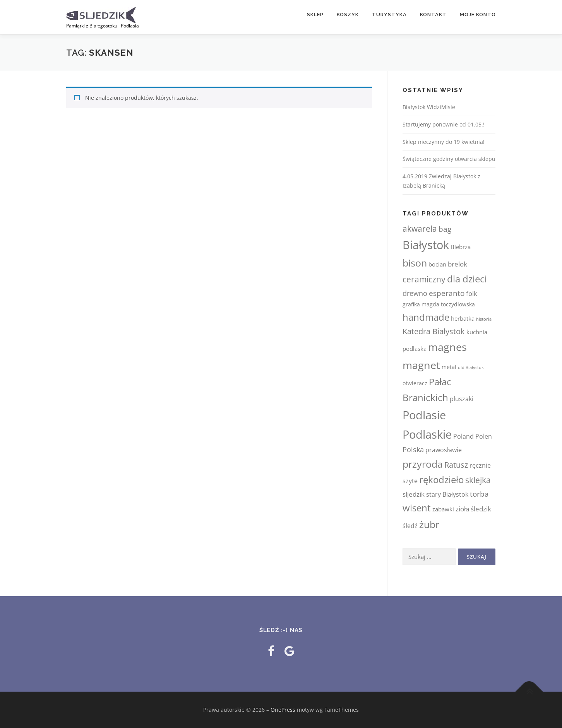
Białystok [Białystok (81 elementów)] (426, 245)
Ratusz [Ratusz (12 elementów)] (456, 465)
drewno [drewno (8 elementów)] (415, 293)
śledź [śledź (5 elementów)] (410, 526)
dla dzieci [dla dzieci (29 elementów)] (467, 279)
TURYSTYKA (389, 15)
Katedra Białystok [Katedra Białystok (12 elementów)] (434, 331)
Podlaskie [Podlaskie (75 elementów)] (427, 434)
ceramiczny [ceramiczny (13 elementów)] (424, 279)
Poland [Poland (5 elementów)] (463, 436)
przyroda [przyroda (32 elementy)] (423, 464)
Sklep (315, 15)
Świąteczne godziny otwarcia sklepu (449, 159)
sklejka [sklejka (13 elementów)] (478, 480)
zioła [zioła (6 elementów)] (462, 509)
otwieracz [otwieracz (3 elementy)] (415, 383)
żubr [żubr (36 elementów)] (429, 524)
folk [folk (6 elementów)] (472, 293)
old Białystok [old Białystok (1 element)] (471, 367)
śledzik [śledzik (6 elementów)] (481, 509)
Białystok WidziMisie (429, 107)
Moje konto (478, 15)
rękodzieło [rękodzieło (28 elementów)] (441, 479)
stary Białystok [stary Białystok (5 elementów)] (447, 494)
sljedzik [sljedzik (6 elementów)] (414, 494)
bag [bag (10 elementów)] (445, 229)
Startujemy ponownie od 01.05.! (444, 124)
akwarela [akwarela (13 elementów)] (420, 229)
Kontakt (433, 15)
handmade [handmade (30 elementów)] (426, 317)
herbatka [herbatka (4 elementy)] (463, 318)
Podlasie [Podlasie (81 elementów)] (424, 415)
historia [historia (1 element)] (484, 319)
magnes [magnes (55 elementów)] (447, 347)
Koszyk (348, 15)
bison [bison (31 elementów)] (415, 263)
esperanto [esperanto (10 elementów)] (447, 293)
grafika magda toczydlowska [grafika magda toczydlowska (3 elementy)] (439, 304)
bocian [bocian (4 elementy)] (437, 264)
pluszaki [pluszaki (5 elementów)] (462, 399)
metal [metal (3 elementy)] (449, 367)
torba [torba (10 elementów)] (479, 494)
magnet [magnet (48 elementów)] (421, 365)
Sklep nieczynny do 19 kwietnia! (444, 142)
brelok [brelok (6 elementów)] (457, 264)
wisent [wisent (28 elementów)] (417, 508)
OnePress (283, 710)
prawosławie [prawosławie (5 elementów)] (444, 450)
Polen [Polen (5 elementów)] (484, 436)
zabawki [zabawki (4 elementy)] (443, 509)
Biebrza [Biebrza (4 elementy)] (461, 247)
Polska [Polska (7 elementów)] (413, 449)
